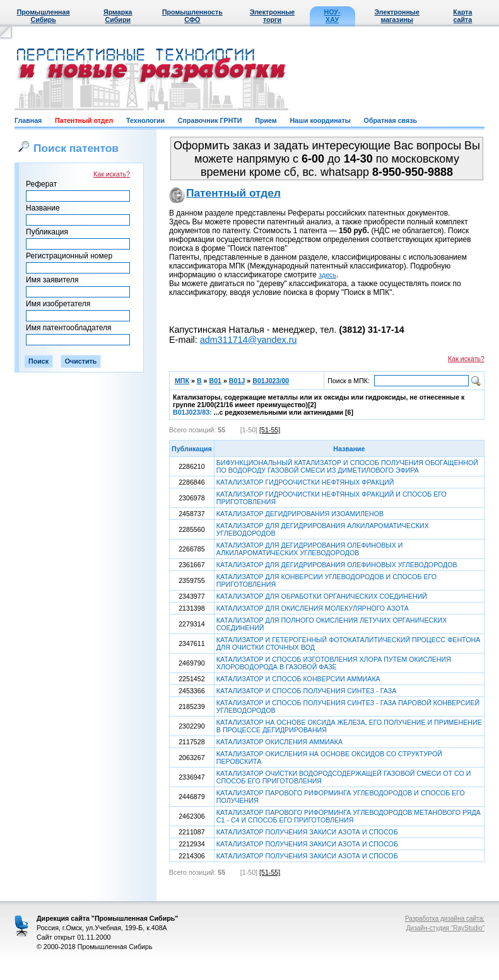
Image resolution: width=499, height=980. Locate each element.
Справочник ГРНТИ (210, 120)
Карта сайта (462, 16)
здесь (327, 275)
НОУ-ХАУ (332, 16)
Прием (266, 120)
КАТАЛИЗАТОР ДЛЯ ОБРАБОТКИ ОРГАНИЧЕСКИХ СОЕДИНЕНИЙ (322, 596)
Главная (28, 120)
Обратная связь (390, 120)
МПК (182, 381)
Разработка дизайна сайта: (445, 919)
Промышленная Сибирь (44, 16)
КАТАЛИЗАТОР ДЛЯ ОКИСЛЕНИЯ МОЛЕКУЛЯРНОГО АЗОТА (313, 608)
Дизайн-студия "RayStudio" (445, 928)
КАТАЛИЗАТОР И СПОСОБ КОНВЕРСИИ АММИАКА (298, 679)
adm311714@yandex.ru (249, 340)
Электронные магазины (397, 16)
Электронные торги (272, 16)
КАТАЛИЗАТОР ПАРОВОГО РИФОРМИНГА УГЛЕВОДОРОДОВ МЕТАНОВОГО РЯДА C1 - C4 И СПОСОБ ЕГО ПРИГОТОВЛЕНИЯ (349, 816)
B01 (215, 381)
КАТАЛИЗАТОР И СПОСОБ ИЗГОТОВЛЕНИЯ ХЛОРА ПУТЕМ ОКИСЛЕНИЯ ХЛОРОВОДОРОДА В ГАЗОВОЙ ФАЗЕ (334, 663)
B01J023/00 (271, 381)
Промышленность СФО (192, 16)
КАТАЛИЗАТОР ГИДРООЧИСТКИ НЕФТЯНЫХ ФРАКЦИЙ (305, 482)
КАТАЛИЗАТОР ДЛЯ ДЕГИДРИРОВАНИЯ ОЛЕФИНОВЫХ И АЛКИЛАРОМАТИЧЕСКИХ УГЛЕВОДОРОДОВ (310, 549)
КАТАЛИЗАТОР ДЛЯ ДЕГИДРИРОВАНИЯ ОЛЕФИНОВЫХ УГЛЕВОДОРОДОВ (337, 565)
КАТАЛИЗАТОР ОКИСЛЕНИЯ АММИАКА (279, 742)
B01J (237, 381)
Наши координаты (320, 120)
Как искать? (112, 174)
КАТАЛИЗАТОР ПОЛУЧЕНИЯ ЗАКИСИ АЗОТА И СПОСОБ (307, 832)
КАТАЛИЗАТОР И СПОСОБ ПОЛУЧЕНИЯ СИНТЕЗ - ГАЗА (306, 691)
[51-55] (270, 430)
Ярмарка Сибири (118, 16)
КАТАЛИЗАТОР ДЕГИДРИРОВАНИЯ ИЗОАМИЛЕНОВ (300, 514)
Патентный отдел (84, 120)
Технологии (145, 120)
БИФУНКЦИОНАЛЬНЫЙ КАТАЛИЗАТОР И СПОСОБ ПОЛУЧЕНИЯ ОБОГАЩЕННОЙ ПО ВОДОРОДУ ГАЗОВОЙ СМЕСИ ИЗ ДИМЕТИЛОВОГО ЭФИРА (347, 466)
